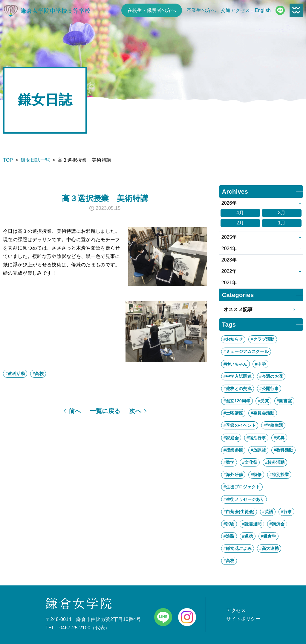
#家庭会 (231, 438)
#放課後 (258, 450)
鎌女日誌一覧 (35, 160)
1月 (282, 223)
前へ (75, 411)
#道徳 (248, 536)
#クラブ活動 (263, 339)
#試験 (229, 524)
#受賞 (263, 401)
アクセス (236, 610)
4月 (240, 213)
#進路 (229, 536)
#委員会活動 (263, 413)
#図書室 (284, 401)
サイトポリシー (243, 619)
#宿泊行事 (256, 438)
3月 (282, 213)
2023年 (229, 260)
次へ (135, 411)
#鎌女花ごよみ (238, 548)
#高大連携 (269, 548)
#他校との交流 (238, 388)
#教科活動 (15, 374)
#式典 (279, 438)
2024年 (229, 248)
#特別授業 (279, 475)
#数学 (229, 462)
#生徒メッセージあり (244, 499)
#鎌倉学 (268, 536)
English (263, 10)
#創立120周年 (237, 401)
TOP (8, 160)
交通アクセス (235, 10)
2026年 (229, 203)
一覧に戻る (105, 411)
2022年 (229, 271)
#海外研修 (233, 475)
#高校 (38, 374)
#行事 (286, 512)
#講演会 (277, 524)
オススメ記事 (261, 310)
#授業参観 (233, 450)
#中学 (260, 364)
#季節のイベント (240, 425)
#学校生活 (273, 425)
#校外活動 (275, 462)
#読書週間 (252, 524)
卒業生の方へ (201, 10)
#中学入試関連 (238, 376)
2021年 (229, 283)
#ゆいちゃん (235, 364)
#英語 (268, 512)
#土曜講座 (233, 413)
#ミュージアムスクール (246, 351)
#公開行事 (269, 388)
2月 (240, 223)
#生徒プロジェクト (242, 487)
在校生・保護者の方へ (152, 10)
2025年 (229, 237)
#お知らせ (233, 339)
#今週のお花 (271, 376)
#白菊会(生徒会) (239, 512)
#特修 (256, 475)
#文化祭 (250, 462)
